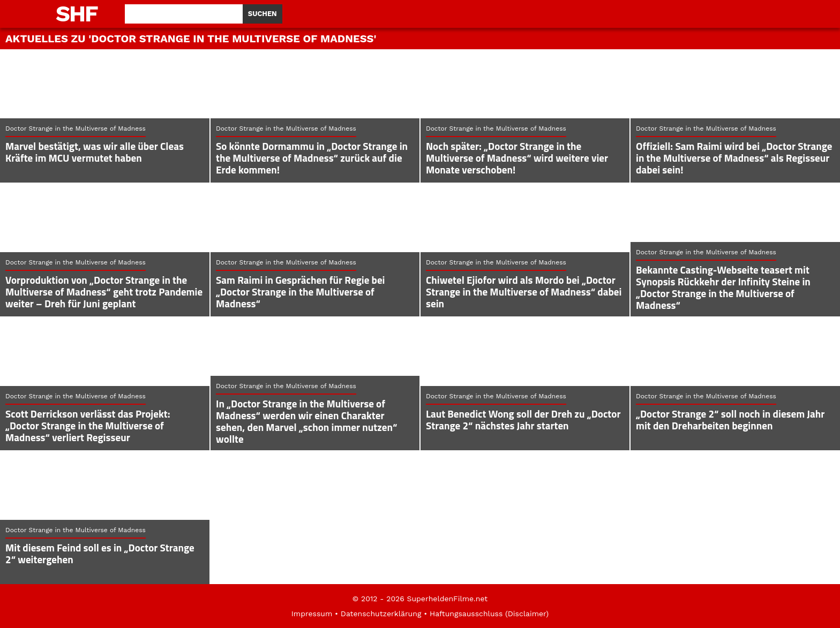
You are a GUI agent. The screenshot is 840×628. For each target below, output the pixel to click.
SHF (77, 14)
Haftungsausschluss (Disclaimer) (489, 614)
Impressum (312, 614)
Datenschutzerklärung (381, 614)
